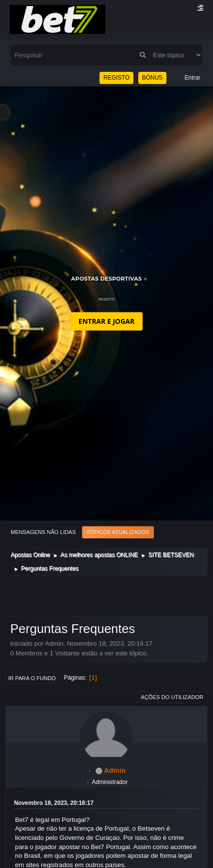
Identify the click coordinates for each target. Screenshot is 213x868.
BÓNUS (153, 78)
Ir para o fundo (32, 678)
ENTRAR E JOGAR (106, 321)
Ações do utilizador (172, 697)
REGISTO (116, 78)
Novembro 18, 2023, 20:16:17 (54, 803)
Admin (115, 770)
